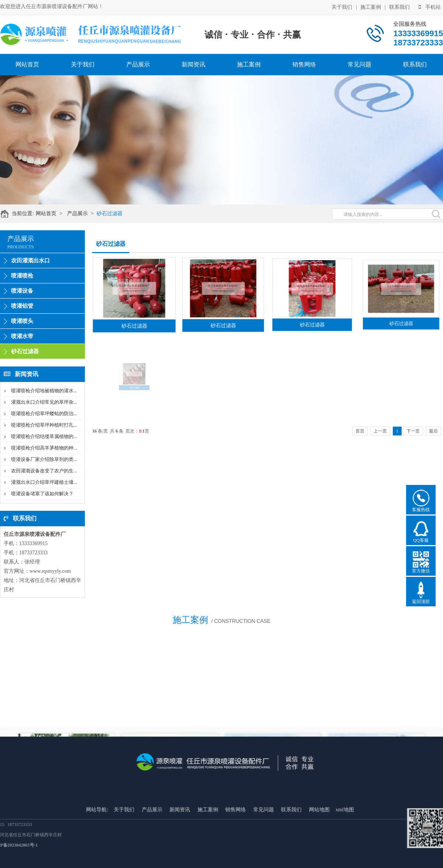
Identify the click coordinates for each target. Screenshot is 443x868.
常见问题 (360, 64)
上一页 (380, 431)
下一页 (413, 431)
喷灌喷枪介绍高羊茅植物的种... (44, 448)
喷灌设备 (22, 291)
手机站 (430, 6)
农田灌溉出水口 (30, 261)
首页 (360, 431)
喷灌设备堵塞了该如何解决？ (42, 494)
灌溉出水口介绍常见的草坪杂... (44, 402)
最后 (433, 431)
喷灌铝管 (22, 306)
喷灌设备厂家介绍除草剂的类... (44, 459)
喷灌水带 (22, 336)
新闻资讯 (193, 64)
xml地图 (345, 843)
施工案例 (371, 6)
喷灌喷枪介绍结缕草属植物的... (44, 436)
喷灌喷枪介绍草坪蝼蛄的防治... (44, 414)
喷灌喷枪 (22, 276)
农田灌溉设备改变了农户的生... (44, 471)
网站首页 (27, 64)
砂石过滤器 (118, 213)
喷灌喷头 (22, 321)
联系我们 (399, 6)
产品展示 (138, 64)
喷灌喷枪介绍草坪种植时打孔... (44, 425)
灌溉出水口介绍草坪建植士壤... (44, 482)
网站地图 (319, 843)
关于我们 (342, 6)
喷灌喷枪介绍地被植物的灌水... (44, 391)
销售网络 (304, 64)
